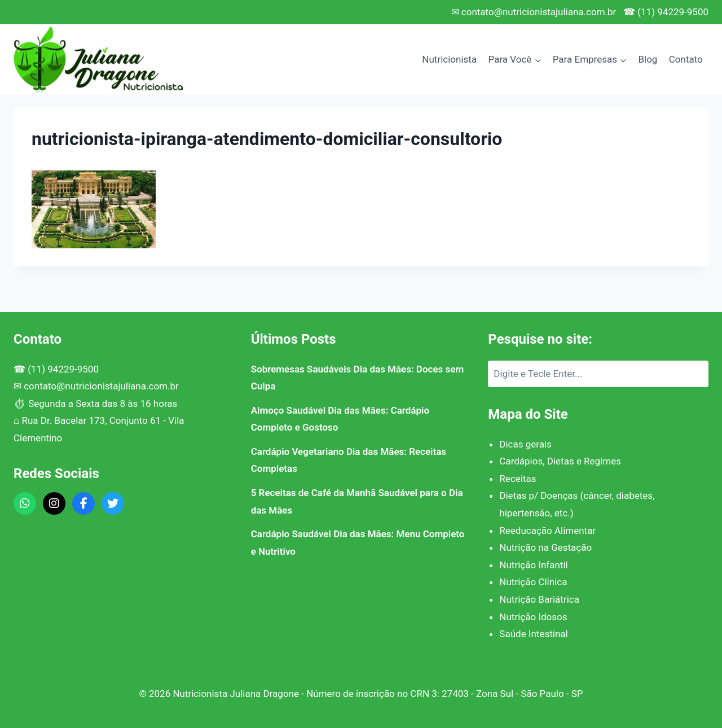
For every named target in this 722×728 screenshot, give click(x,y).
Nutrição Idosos (533, 617)
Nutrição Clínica (533, 582)
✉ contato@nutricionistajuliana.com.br (534, 12)
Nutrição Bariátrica (539, 599)
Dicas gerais (525, 444)
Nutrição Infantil (533, 565)
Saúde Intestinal (533, 634)
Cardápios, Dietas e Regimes (560, 461)
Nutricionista (449, 59)
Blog (648, 59)
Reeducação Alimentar (547, 530)
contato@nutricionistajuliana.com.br (101, 386)
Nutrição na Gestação (545, 547)
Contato (686, 59)
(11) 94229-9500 (63, 369)
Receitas (518, 479)
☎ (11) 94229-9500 (666, 12)
